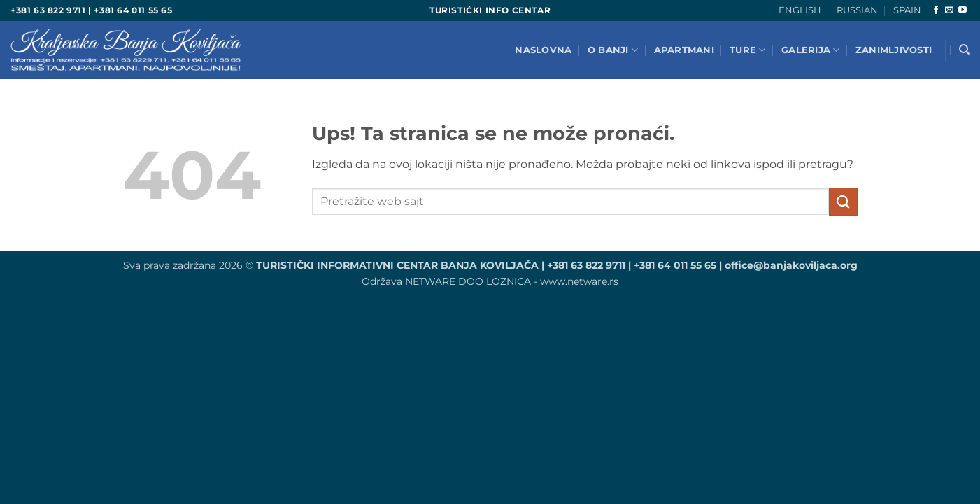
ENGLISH (800, 10)
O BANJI (613, 50)
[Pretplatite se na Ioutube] (963, 10)
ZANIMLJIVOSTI (894, 50)
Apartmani (684, 50)
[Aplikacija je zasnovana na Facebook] (936, 10)
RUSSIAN (857, 10)
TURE (747, 50)
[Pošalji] (843, 201)
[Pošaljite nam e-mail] (949, 10)
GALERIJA (811, 50)
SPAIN (907, 10)
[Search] (964, 50)
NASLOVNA (543, 50)
